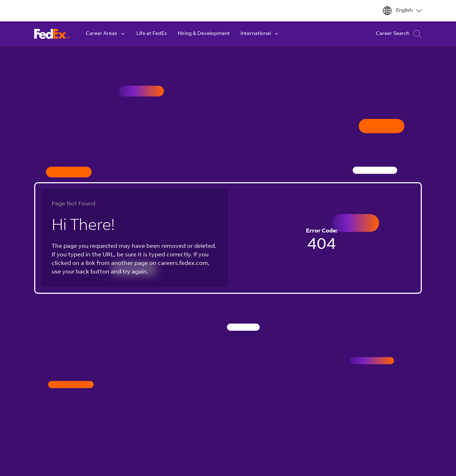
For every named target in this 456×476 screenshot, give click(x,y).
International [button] (260, 34)
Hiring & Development (204, 34)
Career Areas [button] (106, 34)
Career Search (399, 34)
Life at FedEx (152, 34)
